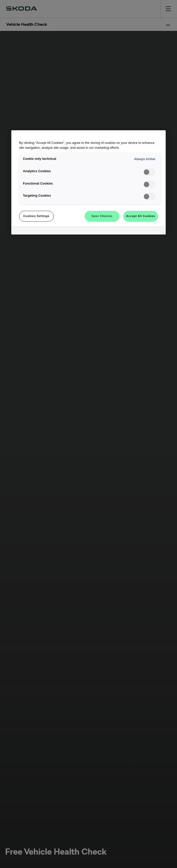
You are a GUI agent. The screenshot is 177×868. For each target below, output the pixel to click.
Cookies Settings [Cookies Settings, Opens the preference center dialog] (36, 216)
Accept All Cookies (141, 216)
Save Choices (102, 216)
